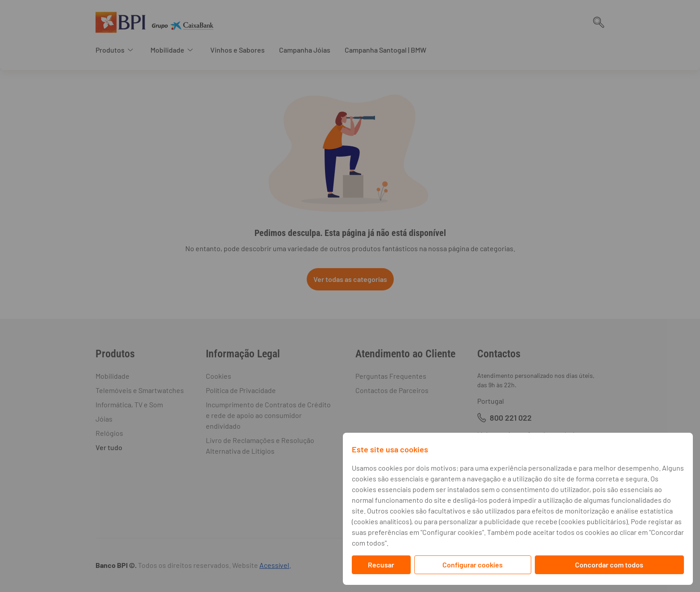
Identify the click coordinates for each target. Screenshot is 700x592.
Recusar (381, 565)
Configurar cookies (473, 565)
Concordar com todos (609, 565)
